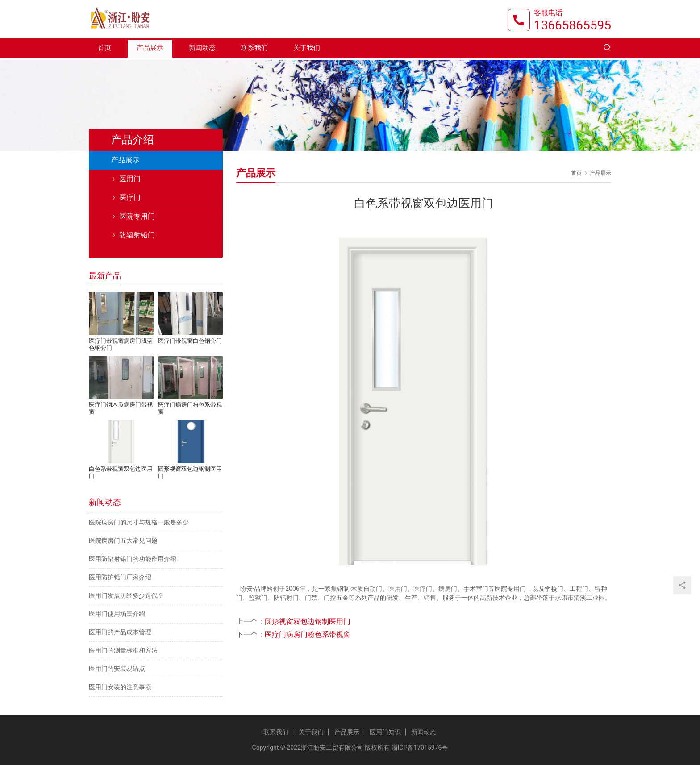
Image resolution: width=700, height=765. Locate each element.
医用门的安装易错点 (117, 669)
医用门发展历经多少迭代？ (126, 595)
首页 (104, 50)
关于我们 (307, 50)
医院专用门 (137, 216)
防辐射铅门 (137, 235)
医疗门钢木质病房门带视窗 (121, 408)
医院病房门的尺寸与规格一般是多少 (139, 522)
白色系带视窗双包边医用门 (121, 472)
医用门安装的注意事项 (120, 687)
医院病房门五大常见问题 (123, 540)
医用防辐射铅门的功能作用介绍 (133, 559)
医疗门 (130, 197)
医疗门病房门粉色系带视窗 (308, 634)
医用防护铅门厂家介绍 (120, 577)
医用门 (130, 179)
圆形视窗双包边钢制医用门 (308, 622)
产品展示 (150, 50)
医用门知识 (385, 732)
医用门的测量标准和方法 (123, 650)
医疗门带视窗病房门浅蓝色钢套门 (121, 344)
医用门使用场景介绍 (117, 614)
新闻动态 (202, 50)
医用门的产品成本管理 (120, 632)
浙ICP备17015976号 (420, 748)
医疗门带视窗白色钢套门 (190, 341)
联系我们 (254, 50)
